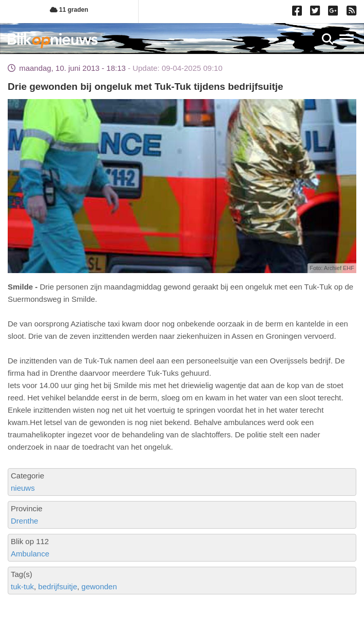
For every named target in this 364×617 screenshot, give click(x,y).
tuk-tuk (22, 586)
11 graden (69, 10)
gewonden (99, 586)
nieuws (23, 488)
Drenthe (24, 521)
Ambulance (30, 554)
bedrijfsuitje (58, 586)
